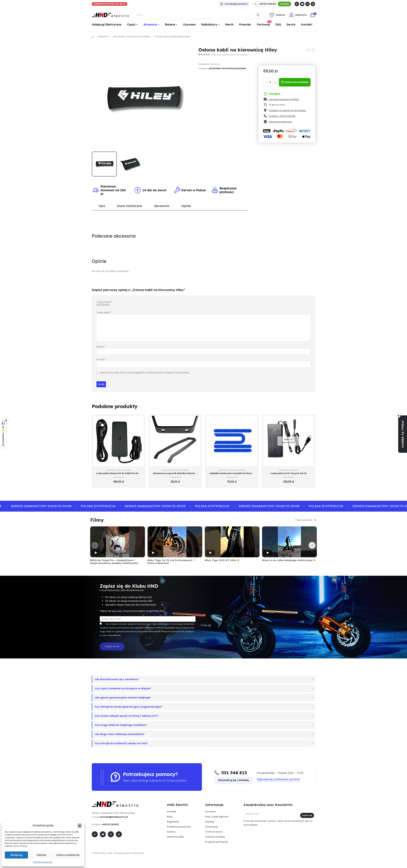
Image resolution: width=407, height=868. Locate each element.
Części (131, 25)
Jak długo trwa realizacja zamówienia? (120, 734)
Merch (229, 25)
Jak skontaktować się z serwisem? (117, 679)
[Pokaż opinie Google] (3, 434)
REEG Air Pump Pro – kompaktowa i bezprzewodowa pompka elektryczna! (114, 562)
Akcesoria (150, 25)
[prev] (308, 50)
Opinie (186, 206)
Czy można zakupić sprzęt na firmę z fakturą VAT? (126, 716)
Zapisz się (307, 815)
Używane (189, 25)
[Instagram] (308, 4)
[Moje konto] (298, 15)
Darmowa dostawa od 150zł (284, 99)
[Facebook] (297, 4)
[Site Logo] (111, 15)
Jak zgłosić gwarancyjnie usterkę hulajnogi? (123, 697)
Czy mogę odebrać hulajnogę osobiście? (121, 725)
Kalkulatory (209, 25)
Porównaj (264, 24)
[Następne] (312, 545)
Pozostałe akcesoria (234, 68)
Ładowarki (126, 470)
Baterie (170, 25)
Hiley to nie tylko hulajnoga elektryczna (289, 560)
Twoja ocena (104, 302)
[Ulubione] (277, 15)
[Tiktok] (313, 4)
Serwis (291, 25)
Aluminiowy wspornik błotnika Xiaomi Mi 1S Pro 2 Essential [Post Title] (185, 473)
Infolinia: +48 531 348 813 (282, 116)
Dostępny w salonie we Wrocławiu (287, 110)
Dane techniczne (130, 206)
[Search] (258, 15)
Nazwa (101, 346)
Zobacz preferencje (68, 855)
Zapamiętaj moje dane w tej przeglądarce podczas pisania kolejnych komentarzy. (145, 372)
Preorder (245, 25)
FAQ (278, 25)
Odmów (41, 855)
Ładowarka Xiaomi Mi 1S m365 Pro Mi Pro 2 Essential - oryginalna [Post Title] (133, 473)
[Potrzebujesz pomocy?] (234, 4)
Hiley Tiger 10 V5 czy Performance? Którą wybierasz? (172, 562)
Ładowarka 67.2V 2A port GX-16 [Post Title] (288, 473)
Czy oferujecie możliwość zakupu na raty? (121, 743)
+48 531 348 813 (110, 824)
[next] (313, 50)
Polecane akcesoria (114, 236)
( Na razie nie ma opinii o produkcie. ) (231, 55)
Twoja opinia (104, 312)
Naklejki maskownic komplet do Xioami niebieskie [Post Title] (238, 473)
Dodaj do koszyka (297, 82)
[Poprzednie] (95, 545)
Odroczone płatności (280, 122)
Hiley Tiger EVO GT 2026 (222, 560)
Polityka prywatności (43, 862)
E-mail (101, 359)
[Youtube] (302, 4)
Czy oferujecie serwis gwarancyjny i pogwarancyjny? (128, 707)
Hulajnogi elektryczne (107, 25)
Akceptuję (16, 855)
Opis (102, 206)
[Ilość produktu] (270, 82)
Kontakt (307, 25)
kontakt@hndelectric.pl (114, 817)
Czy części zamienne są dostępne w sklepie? (123, 688)
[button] (80, 825)
